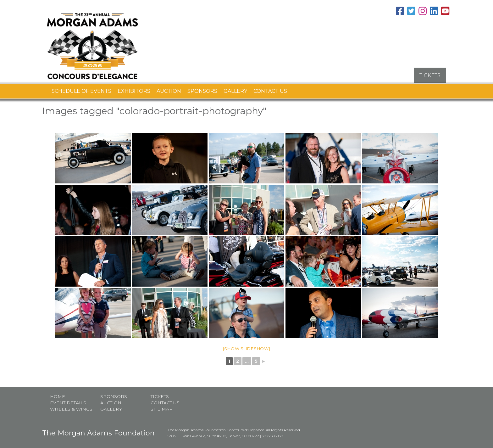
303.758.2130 (272, 433)
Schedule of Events (81, 88)
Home (58, 394)
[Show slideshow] (247, 346)
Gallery (235, 88)
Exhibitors (134, 88)
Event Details (68, 400)
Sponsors (202, 88)
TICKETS (430, 73)
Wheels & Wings (71, 406)
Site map (162, 406)
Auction (169, 88)
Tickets (160, 394)
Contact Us (270, 88)
